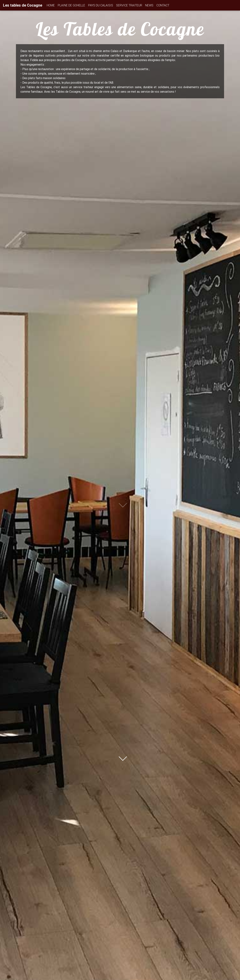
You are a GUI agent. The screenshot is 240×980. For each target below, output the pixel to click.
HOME (51, 5)
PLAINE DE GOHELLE (71, 5)
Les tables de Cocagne (23, 5)
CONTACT (163, 5)
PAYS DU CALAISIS (101, 5)
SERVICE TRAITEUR (129, 5)
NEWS (149, 5)
